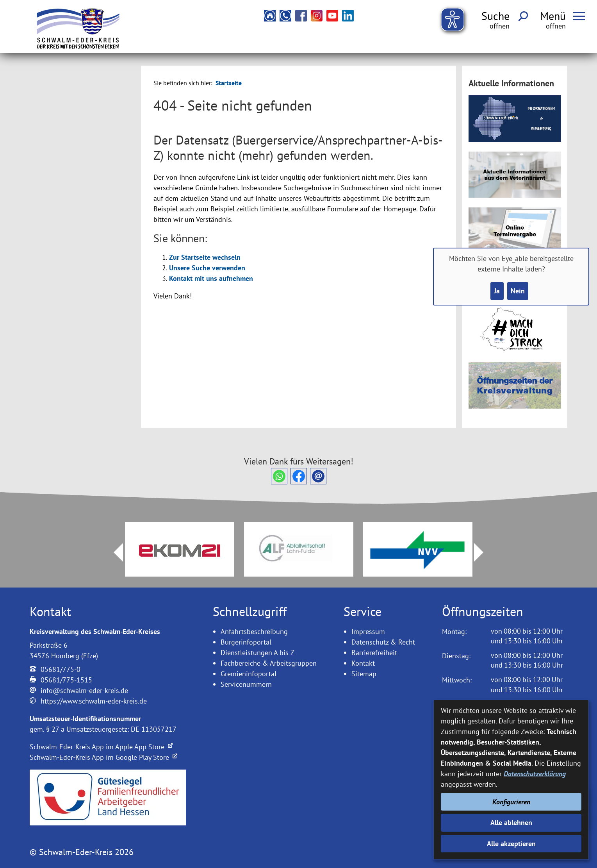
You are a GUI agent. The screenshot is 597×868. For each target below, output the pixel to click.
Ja (497, 291)
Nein (518, 291)
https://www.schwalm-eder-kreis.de (94, 701)
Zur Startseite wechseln (205, 257)
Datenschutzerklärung (535, 774)
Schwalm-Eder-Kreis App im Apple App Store (101, 747)
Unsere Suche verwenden (207, 268)
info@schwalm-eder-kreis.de (84, 690)
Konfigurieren (511, 802)
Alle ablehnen (511, 822)
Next (483, 552)
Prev (114, 552)
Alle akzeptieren (511, 844)
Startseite (229, 83)
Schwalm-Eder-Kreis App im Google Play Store (103, 757)
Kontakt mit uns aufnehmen (211, 278)
